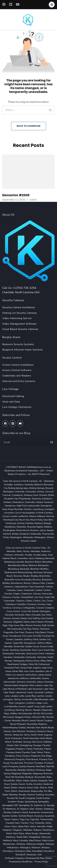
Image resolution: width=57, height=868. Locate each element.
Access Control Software (17, 370)
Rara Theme (46, 858)
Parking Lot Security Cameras (20, 313)
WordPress (27, 862)
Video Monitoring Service (17, 318)
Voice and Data (11, 402)
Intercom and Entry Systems (19, 381)
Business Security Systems (18, 344)
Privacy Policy (41, 862)
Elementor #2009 (16, 195)
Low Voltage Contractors (17, 407)
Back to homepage (29, 126)
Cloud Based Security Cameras (20, 329)
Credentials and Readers (17, 376)
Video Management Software (19, 324)
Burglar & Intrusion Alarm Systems (22, 350)
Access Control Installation (18, 365)
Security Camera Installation (19, 307)
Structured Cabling (13, 396)
